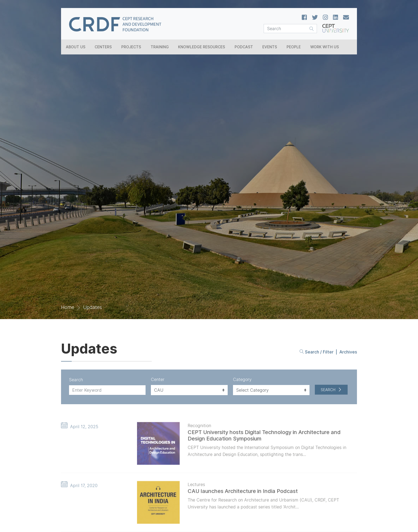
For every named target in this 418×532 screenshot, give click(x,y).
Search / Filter (317, 354)
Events (270, 47)
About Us (76, 47)
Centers (103, 47)
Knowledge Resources (202, 47)
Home (68, 307)
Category (242, 379)
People (294, 47)
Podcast (244, 47)
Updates (93, 307)
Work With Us (325, 47)
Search (76, 380)
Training (160, 47)
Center (158, 379)
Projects (131, 47)
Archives (348, 354)
